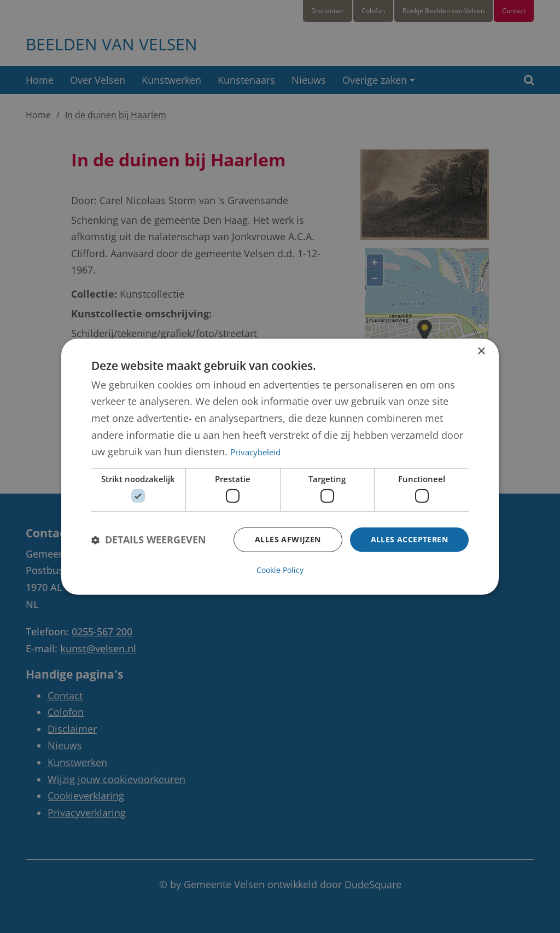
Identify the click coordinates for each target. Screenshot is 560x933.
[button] (149, 540)
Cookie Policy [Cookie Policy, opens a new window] (280, 569)
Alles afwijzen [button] (288, 539)
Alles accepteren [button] (409, 539)
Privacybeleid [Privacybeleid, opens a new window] (255, 452)
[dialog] (280, 467)
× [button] (481, 352)
